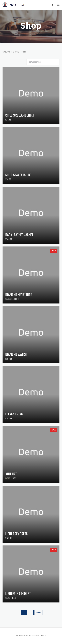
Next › (39, 613)
